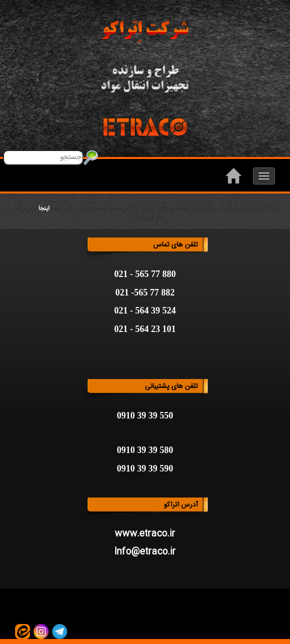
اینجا (44, 208)
